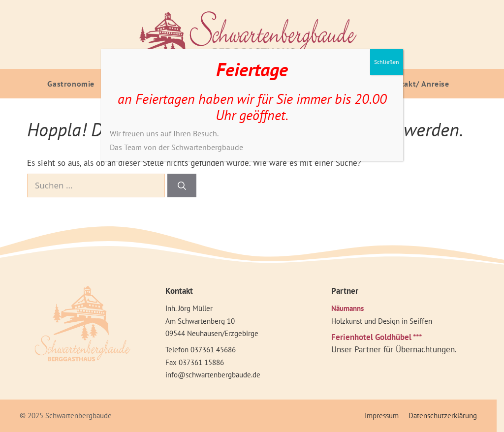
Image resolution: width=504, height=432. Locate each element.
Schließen (387, 62)
